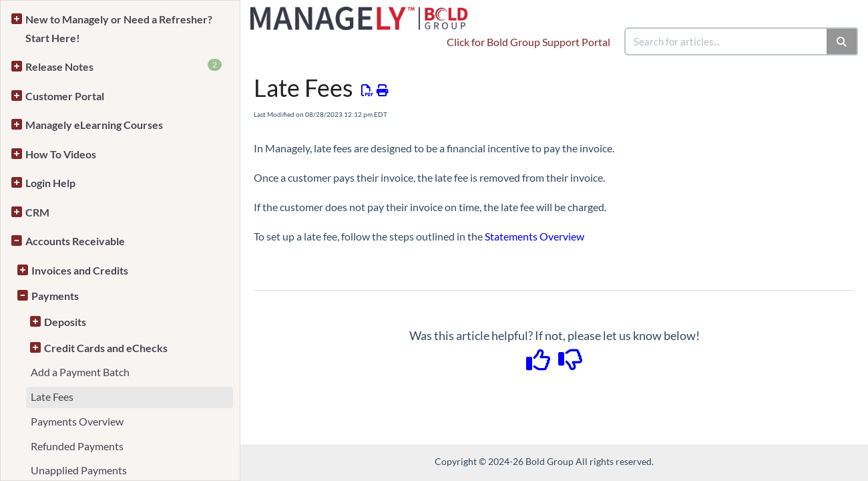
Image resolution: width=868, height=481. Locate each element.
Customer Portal (65, 96)
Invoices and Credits (80, 270)
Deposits (65, 322)
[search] (726, 41)
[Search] (842, 41)
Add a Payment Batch (80, 372)
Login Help (50, 183)
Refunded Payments (77, 446)
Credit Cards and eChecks (106, 348)
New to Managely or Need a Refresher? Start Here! (119, 28)
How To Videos (61, 154)
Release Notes (124, 66)
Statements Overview (534, 236)
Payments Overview (77, 421)
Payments (55, 296)
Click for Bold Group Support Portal (528, 42)
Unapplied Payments (79, 470)
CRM (37, 212)
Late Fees (52, 396)
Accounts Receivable (75, 241)
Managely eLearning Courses (94, 125)
